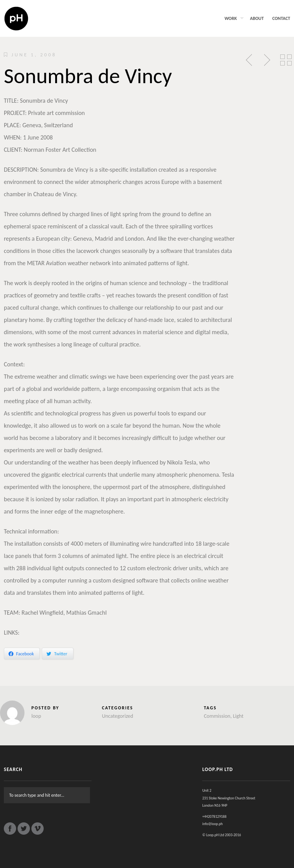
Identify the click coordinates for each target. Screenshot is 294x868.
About (257, 18)
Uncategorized (118, 716)
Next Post (266, 60)
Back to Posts (286, 60)
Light (238, 716)
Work (230, 18)
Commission (217, 716)
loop (36, 716)
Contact (281, 18)
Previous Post (250, 60)
